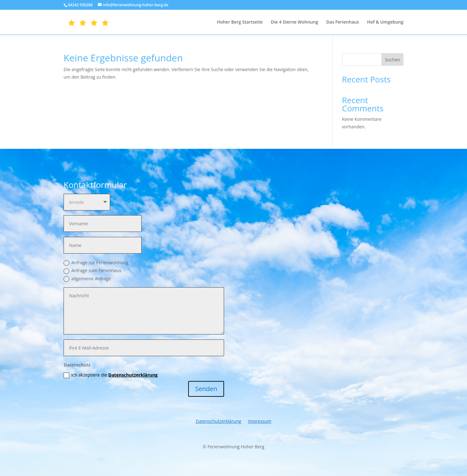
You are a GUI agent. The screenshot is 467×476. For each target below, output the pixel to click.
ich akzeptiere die (110, 375)
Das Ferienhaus (343, 22)
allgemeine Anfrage (87, 279)
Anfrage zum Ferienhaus (92, 271)
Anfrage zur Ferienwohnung (96, 263)
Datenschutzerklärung (133, 375)
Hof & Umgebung (385, 22)
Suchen (392, 60)
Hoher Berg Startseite (240, 22)
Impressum (260, 422)
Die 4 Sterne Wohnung (295, 22)
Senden (206, 389)
